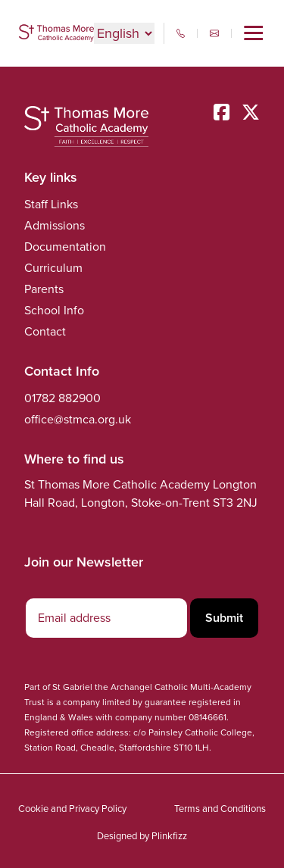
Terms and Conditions (220, 809)
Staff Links (51, 204)
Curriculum (53, 268)
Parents (44, 289)
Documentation (65, 247)
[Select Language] (124, 33)
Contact (45, 331)
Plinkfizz (169, 836)
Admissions (55, 225)
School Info (54, 310)
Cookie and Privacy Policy (72, 809)
